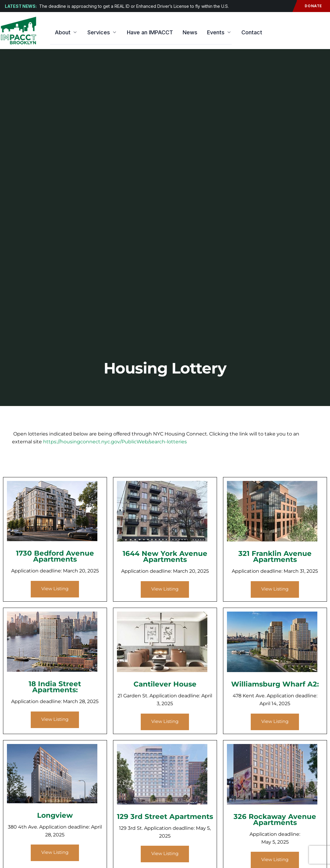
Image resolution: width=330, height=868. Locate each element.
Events (219, 32)
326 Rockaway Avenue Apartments (275, 820)
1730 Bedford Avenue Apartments (55, 556)
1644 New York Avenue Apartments (165, 556)
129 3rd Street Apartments (165, 817)
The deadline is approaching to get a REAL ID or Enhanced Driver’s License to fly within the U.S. (134, 6)
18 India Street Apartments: (55, 687)
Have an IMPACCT (150, 32)
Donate (310, 6)
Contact (252, 32)
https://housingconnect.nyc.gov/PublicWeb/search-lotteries (115, 442)
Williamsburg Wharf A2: (275, 684)
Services (102, 32)
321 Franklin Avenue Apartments (275, 556)
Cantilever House (165, 684)
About (66, 32)
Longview (55, 815)
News (190, 32)
